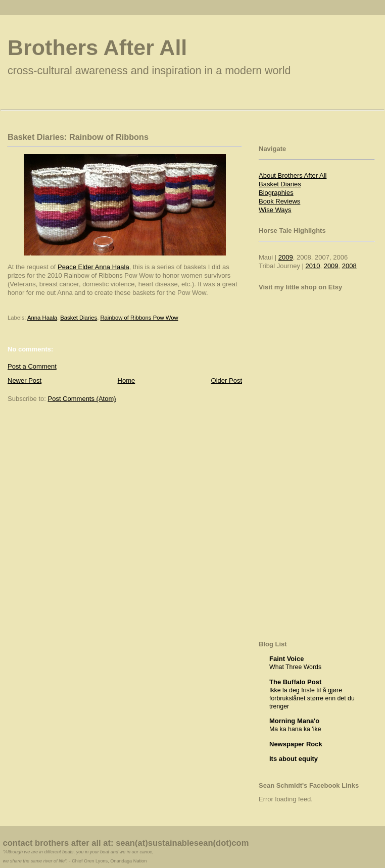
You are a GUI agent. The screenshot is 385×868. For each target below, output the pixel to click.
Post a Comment (32, 366)
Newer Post (25, 380)
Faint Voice (286, 659)
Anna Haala (42, 318)
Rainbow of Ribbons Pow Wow (139, 318)
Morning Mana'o (294, 721)
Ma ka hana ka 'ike (295, 729)
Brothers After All (97, 47)
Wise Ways (275, 210)
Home (127, 380)
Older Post (227, 380)
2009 (286, 257)
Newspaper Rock (296, 744)
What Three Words (295, 667)
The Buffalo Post (295, 682)
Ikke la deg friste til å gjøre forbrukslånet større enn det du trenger (312, 698)
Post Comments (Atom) (82, 399)
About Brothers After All (293, 175)
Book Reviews (279, 201)
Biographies (276, 193)
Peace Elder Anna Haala (93, 267)
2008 (349, 266)
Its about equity (294, 759)
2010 (313, 266)
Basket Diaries (79, 318)
